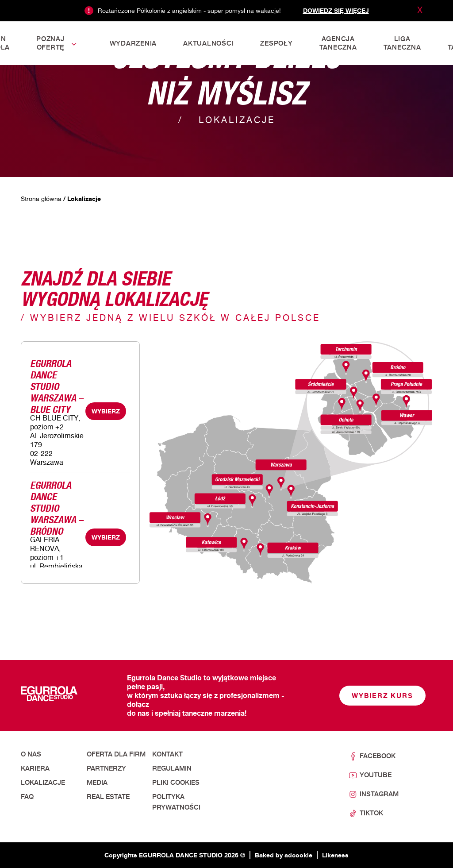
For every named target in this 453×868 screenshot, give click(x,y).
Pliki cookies (176, 783)
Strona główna (41, 199)
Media (97, 783)
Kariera (35, 768)
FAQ (27, 797)
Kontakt (167, 754)
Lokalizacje (43, 783)
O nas (31, 754)
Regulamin (172, 768)
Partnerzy (106, 768)
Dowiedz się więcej (336, 10)
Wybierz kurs (382, 696)
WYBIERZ (106, 411)
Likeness (335, 855)
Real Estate (108, 797)
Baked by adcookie (284, 855)
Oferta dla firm (116, 754)
